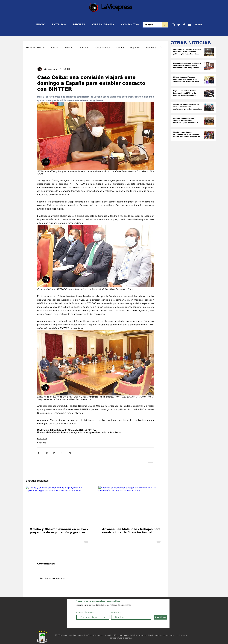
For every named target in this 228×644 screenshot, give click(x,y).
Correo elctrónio (84, 612)
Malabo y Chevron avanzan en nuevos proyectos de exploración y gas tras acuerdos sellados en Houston (59, 531)
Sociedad (84, 47)
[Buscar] (150, 25)
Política (55, 47)
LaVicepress (116, 7)
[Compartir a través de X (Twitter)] (46, 453)
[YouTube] (189, 25)
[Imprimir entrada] (70, 453)
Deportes (135, 47)
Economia (151, 47)
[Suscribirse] (160, 617)
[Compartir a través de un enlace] (62, 453)
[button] (198, 25)
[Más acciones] (152, 69)
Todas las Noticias (35, 47)
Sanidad (69, 47)
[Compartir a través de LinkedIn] (54, 453)
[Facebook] (184, 25)
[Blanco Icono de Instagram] (173, 25)
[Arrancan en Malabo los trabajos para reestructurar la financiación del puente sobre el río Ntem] (132, 505)
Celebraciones (103, 47)
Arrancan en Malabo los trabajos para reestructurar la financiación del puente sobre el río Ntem (131, 531)
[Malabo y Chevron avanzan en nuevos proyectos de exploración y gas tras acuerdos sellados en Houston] (59, 505)
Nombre (115, 612)
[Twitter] (179, 25)
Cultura (120, 47)
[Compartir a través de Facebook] (39, 453)
